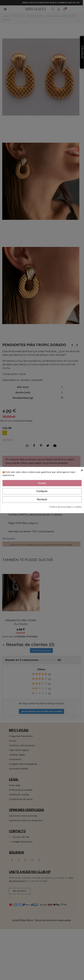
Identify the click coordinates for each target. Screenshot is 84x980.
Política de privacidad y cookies (65, 507)
